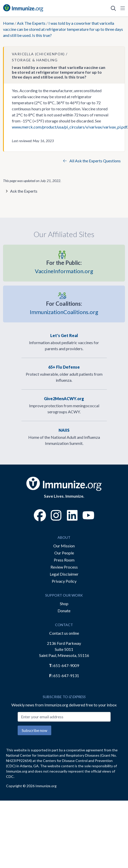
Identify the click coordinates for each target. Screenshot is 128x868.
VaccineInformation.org (64, 267)
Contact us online (64, 633)
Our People (64, 553)
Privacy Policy (64, 581)
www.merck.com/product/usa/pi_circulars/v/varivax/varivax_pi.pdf (70, 127)
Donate (64, 611)
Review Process (64, 567)
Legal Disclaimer (64, 574)
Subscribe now (34, 730)
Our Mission (64, 546)
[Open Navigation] (122, 8)
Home (8, 23)
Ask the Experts (24, 191)
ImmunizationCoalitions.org (64, 308)
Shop (64, 604)
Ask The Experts (31, 23)
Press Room (64, 560)
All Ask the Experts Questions (92, 161)
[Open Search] (113, 8)
